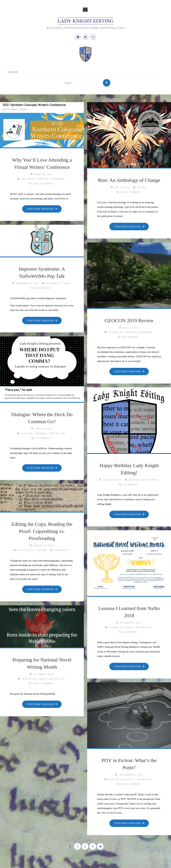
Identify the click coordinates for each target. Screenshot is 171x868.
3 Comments (62, 551)
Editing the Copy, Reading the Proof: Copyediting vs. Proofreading (42, 532)
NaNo (67, 284)
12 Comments (43, 438)
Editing (142, 188)
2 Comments (130, 632)
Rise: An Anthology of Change (129, 180)
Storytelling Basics (121, 780)
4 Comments (130, 485)
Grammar (41, 434)
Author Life (28, 179)
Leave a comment (43, 184)
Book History (137, 480)
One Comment (43, 288)
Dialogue (26, 434)
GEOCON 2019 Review (129, 321)
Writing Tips (58, 434)
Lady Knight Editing (85, 21)
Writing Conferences (52, 179)
